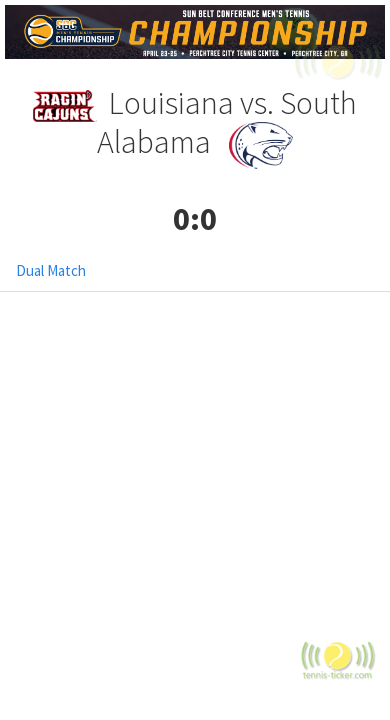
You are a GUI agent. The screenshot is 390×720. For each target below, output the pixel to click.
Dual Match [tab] (51, 270)
